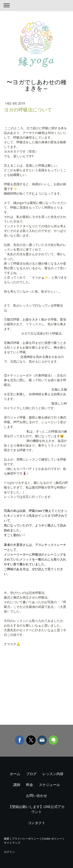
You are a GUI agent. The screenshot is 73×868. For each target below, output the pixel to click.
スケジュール (49, 785)
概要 (7, 839)
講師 (17, 785)
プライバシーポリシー (26, 839)
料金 (30, 785)
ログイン (9, 852)
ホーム (15, 774)
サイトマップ (12, 843)
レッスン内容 (53, 774)
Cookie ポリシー (52, 839)
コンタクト (37, 823)
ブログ (31, 774)
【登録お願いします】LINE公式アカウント (36, 809)
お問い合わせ (37, 795)
